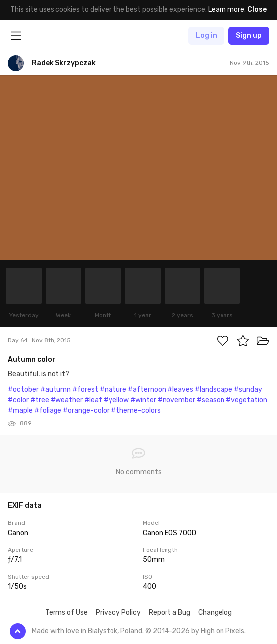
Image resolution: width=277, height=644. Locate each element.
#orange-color (86, 410)
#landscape (214, 390)
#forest (85, 390)
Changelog (215, 613)
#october (23, 390)
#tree (40, 400)
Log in (206, 35)
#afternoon (147, 390)
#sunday (248, 390)
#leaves (180, 390)
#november (176, 400)
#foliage (48, 410)
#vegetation (247, 400)
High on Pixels (222, 631)
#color (18, 400)
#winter (143, 400)
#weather (67, 400)
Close (257, 10)
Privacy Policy (118, 613)
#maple (20, 410)
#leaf (93, 400)
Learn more (226, 10)
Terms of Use (66, 613)
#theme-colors (136, 410)
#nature (113, 390)
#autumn (55, 390)
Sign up (249, 35)
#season (211, 400)
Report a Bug (169, 613)
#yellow (116, 400)
